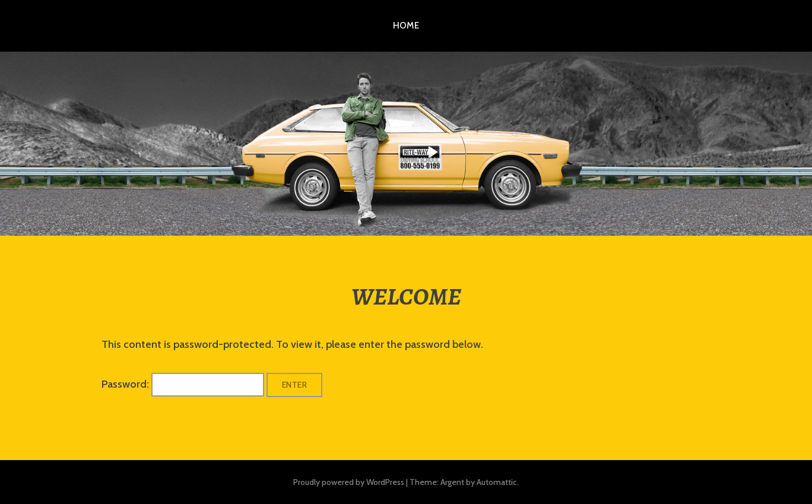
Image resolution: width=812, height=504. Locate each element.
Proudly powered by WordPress (349, 482)
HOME (406, 26)
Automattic (497, 482)
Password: (183, 384)
